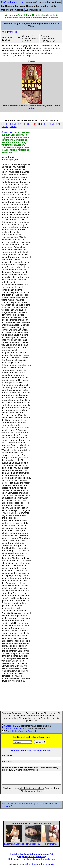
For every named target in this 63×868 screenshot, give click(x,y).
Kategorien (45, 2)
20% (12, 124)
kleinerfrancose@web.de (25, 731)
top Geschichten (10, 6)
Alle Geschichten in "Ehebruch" (17, 804)
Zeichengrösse (33, 10)
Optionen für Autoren (12, 10)
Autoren (56, 2)
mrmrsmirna (50, 844)
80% (58, 124)
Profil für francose (13, 729)
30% (20, 124)
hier (28, 18)
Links (54, 6)
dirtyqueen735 (33, 844)
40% (28, 124)
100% (13, 126)
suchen (45, 6)
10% (5, 124)
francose (8, 726)
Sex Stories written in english (41, 864)
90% (5, 126)
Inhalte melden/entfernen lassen (39, 859)
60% (43, 124)
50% (35, 124)
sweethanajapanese (14, 844)
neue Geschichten (30, 6)
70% (50, 124)
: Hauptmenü (19, 2)
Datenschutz (15, 859)
